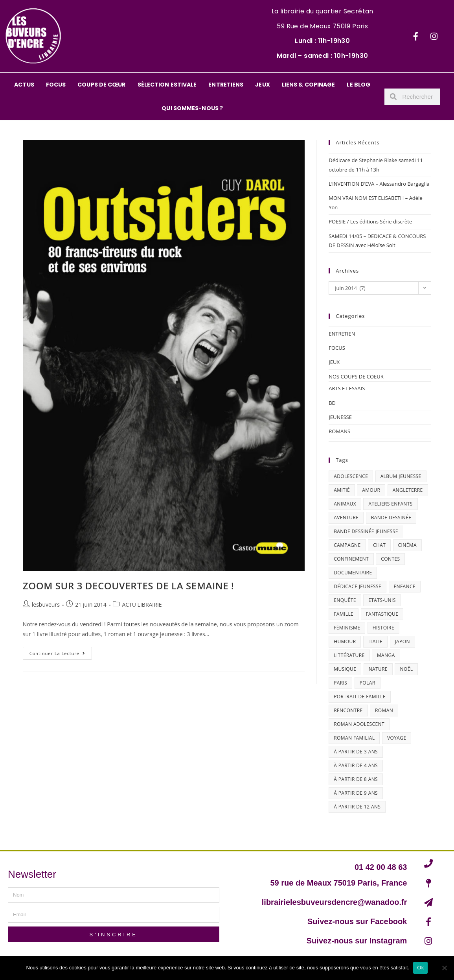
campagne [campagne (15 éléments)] (347, 545)
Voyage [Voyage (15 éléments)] (397, 738)
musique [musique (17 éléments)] (345, 669)
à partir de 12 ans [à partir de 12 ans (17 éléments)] (357, 807)
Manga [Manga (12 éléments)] (386, 655)
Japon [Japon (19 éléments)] (403, 641)
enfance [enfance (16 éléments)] (405, 586)
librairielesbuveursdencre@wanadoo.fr (335, 902)
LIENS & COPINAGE (309, 85)
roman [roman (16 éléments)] (384, 710)
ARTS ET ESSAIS (347, 388)
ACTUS (24, 85)
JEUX (262, 85)
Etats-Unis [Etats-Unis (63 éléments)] (382, 600)
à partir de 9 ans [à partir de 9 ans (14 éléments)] (356, 793)
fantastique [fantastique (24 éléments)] (382, 614)
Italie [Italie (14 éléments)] (375, 641)
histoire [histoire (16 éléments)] (383, 628)
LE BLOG (358, 85)
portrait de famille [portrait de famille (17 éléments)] (360, 697)
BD (332, 403)
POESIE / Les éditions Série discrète (370, 221)
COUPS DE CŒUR (101, 85)
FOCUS (56, 85)
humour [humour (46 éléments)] (345, 641)
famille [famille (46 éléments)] (344, 614)
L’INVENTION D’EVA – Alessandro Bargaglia (379, 184)
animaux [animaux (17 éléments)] (345, 504)
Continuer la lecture (61, 651)
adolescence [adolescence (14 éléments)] (351, 476)
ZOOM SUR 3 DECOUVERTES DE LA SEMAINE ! (129, 586)
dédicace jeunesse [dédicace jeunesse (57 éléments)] (358, 586)
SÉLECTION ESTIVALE (167, 85)
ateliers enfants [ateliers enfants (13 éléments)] (390, 504)
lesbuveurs (46, 604)
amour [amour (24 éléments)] (371, 490)
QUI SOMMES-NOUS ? (192, 108)
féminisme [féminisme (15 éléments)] (347, 628)
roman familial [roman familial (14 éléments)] (354, 738)
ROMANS (339, 431)
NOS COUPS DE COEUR (356, 376)
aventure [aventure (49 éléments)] (346, 518)
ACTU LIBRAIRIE (142, 604)
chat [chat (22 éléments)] (379, 545)
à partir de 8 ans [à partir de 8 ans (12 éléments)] (356, 779)
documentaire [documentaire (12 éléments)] (353, 573)
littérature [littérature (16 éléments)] (349, 655)
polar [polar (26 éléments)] (368, 683)
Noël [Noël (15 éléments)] (406, 669)
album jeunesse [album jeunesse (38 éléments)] (401, 476)
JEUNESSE (340, 417)
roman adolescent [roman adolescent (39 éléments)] (359, 724)
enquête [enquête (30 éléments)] (345, 600)
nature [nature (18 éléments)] (378, 669)
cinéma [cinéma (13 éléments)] (407, 545)
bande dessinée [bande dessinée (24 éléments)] (391, 518)
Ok (420, 968)
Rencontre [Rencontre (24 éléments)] (348, 710)
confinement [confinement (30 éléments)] (351, 559)
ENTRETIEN (342, 334)
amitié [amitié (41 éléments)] (342, 490)
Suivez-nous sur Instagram (357, 941)
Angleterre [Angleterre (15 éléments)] (408, 490)
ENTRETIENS (226, 85)
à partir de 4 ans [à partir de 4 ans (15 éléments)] (356, 765)
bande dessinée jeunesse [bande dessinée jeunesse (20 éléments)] (366, 531)
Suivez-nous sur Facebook (357, 921)
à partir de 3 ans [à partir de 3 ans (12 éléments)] (356, 752)
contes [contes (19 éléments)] (390, 559)
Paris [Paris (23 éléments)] (340, 683)
